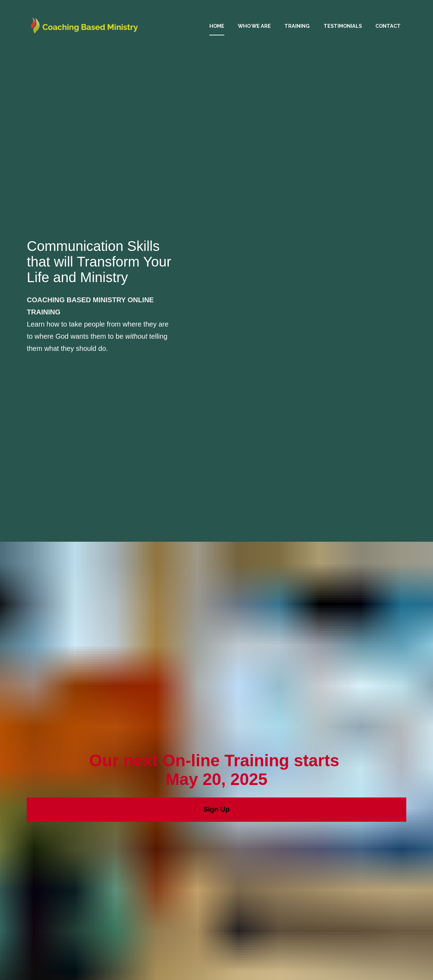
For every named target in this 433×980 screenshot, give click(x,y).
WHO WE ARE (254, 26)
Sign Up (217, 641)
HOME (217, 26)
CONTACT (388, 26)
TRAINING (297, 26)
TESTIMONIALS (343, 26)
